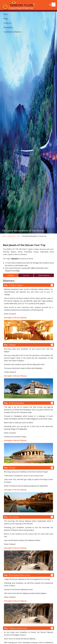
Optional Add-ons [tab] (44, 275)
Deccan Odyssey (20, 440)
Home (4, 236)
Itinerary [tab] (11, 275)
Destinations (11, 236)
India (18, 236)
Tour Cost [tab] (26, 275)
